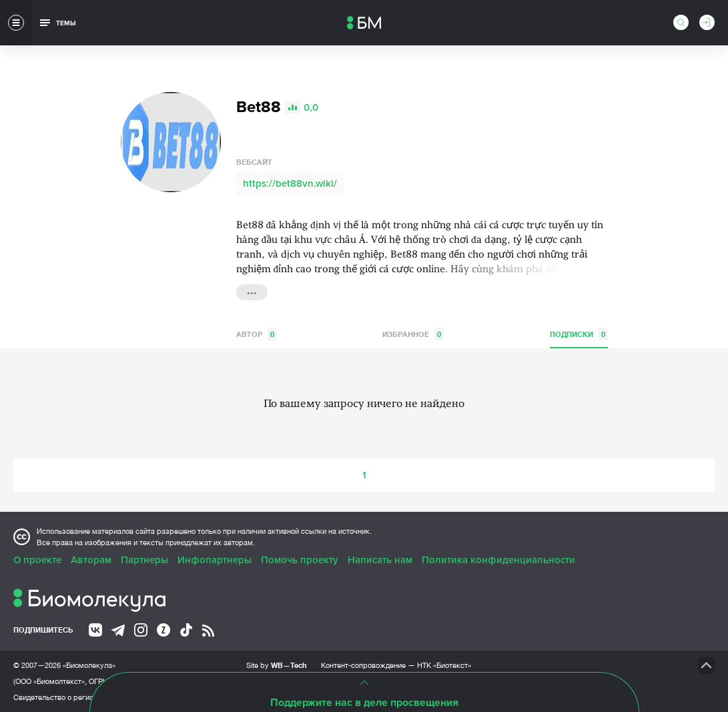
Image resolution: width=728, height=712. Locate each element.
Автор (257, 334)
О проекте (37, 560)
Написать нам (380, 560)
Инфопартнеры (215, 560)
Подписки (579, 334)
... (252, 291)
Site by (277, 665)
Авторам (91, 560)
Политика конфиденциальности (498, 560)
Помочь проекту (300, 560)
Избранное (413, 334)
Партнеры (144, 560)
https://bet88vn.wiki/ (290, 184)
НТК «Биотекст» (444, 665)
